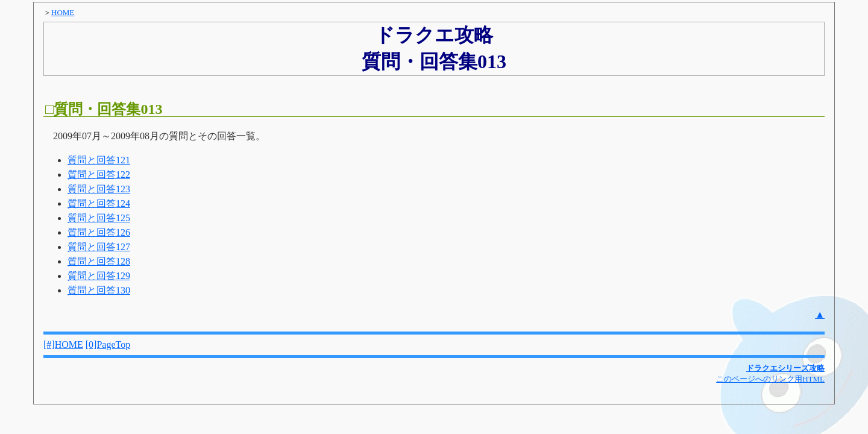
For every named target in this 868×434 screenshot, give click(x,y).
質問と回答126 (99, 232)
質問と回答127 (99, 247)
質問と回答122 (99, 175)
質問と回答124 (99, 203)
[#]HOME (63, 344)
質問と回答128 (99, 261)
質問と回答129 (99, 276)
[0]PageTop (108, 344)
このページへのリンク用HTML (770, 379)
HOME (63, 12)
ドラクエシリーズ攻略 (785, 368)
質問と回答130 (99, 290)
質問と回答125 (99, 218)
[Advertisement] (734, 165)
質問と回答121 (99, 160)
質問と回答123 (99, 189)
